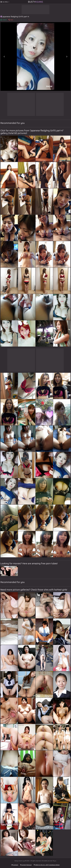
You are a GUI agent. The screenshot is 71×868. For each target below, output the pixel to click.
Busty (36, 2)
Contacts (15, 865)
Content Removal (26, 865)
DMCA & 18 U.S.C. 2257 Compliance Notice (47, 865)
